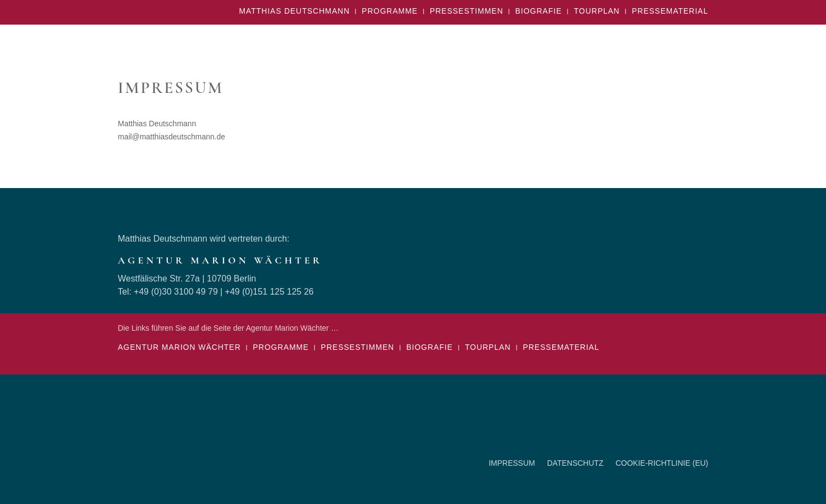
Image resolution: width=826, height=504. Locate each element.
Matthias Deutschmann (294, 11)
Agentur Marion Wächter (180, 347)
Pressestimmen (466, 11)
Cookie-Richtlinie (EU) (662, 463)
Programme (390, 11)
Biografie (539, 11)
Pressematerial (670, 11)
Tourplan (597, 11)
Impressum (512, 463)
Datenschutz (575, 463)
